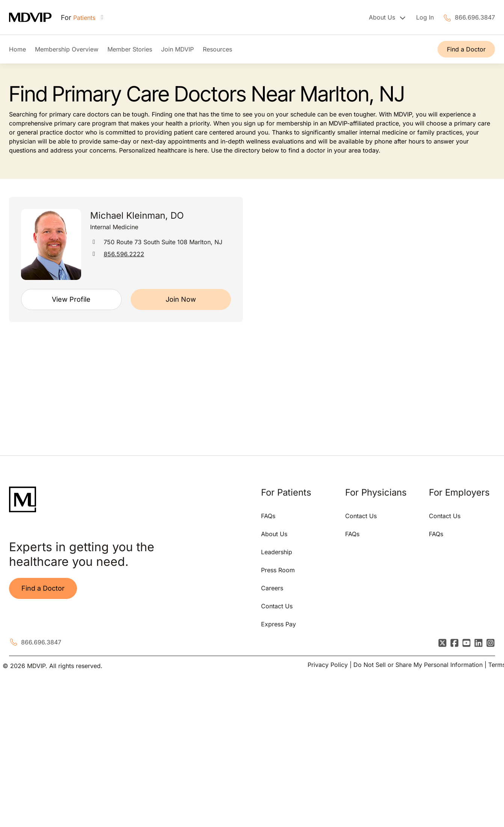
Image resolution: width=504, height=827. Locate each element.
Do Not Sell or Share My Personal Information (418, 665)
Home (17, 49)
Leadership (277, 552)
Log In (425, 17)
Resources (217, 49)
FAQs (268, 516)
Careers (272, 588)
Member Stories (130, 49)
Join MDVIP (177, 49)
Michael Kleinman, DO (137, 215)
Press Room (278, 570)
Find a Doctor (466, 49)
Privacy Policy (328, 665)
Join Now (181, 299)
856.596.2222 (124, 254)
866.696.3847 (475, 17)
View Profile (71, 299)
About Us (274, 534)
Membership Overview (67, 49)
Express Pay (278, 624)
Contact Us (277, 606)
